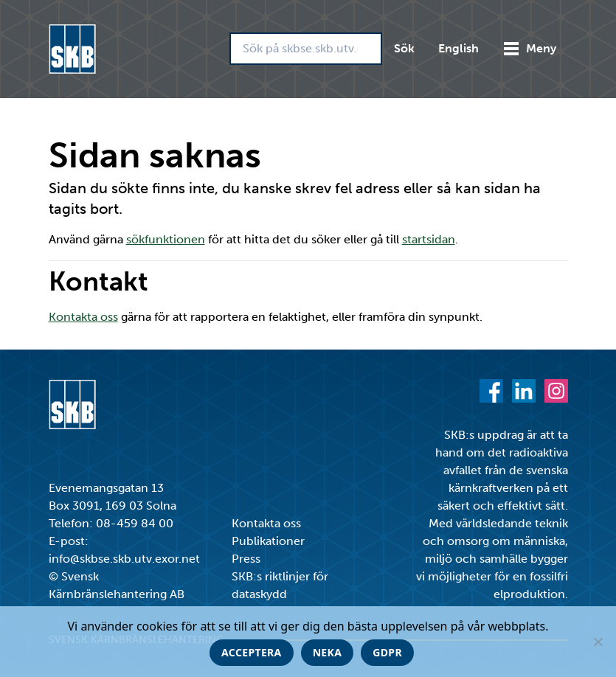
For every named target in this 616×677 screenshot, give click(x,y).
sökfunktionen (166, 239)
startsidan (429, 239)
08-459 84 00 (135, 523)
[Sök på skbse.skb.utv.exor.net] (306, 49)
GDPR (387, 652)
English (458, 48)
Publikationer (268, 541)
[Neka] (598, 642)
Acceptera (252, 652)
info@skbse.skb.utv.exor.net (124, 559)
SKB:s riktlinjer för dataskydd (280, 585)
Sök (404, 48)
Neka (328, 652)
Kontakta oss (83, 317)
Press (246, 559)
